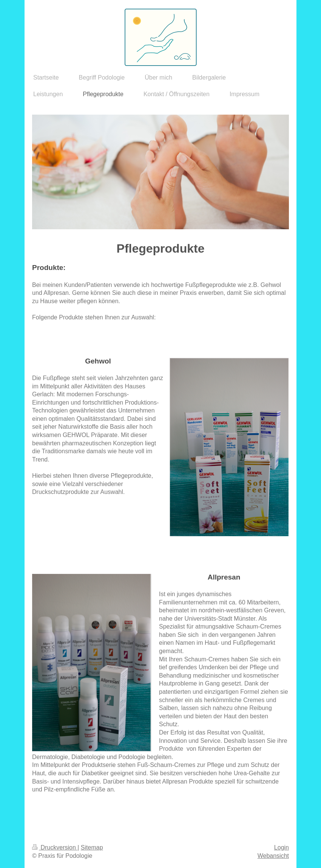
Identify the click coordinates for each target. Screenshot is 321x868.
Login (282, 847)
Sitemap (92, 847)
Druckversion (55, 847)
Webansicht (273, 856)
